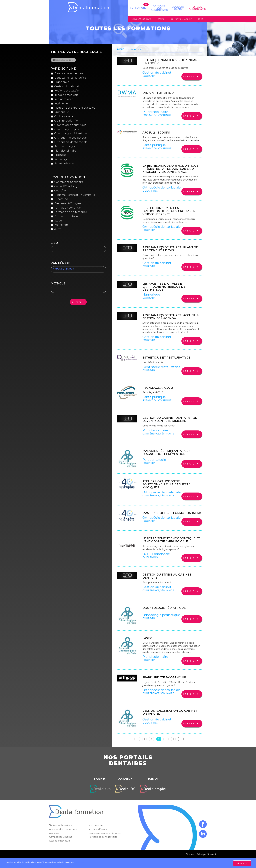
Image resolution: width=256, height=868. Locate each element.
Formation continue (67, 208)
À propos (54, 842)
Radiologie (61, 160)
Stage (58, 221)
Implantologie (64, 100)
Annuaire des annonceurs (159, 8)
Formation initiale (66, 217)
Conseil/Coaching (66, 187)
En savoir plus (109, 863)
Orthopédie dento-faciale (71, 142)
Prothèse (60, 155)
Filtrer (77, 302)
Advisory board (178, 8)
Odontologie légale (67, 130)
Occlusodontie (64, 117)
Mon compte (96, 834)
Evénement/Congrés (68, 204)
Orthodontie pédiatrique (70, 138)
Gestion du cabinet (67, 87)
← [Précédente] (137, 748)
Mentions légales (98, 838)
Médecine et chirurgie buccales (75, 108)
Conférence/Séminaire (69, 182)
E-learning (61, 200)
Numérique (62, 112)
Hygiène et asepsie (66, 91)
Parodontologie (65, 147)
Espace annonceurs (60, 850)
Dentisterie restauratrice (70, 78)
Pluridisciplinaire (65, 151)
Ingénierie (61, 104)
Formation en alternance (71, 212)
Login (201, 19)
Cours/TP (60, 191)
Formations (138, 8)
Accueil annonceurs (141, 19)
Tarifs (161, 19)
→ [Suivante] (181, 748)
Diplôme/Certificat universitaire (75, 195)
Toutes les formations (61, 834)
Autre (58, 229)
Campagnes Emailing (61, 846)
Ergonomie (62, 82)
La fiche (189, 77)
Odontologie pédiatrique (71, 134)
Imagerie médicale (66, 95)
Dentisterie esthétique (69, 74)
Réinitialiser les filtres (64, 60)
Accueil (121, 50)
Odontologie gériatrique (70, 125)
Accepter (242, 863)
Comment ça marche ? (181, 19)
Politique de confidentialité (103, 846)
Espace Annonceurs (197, 8)
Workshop (61, 225)
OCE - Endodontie (66, 121)
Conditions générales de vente (105, 842)
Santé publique (64, 164)
